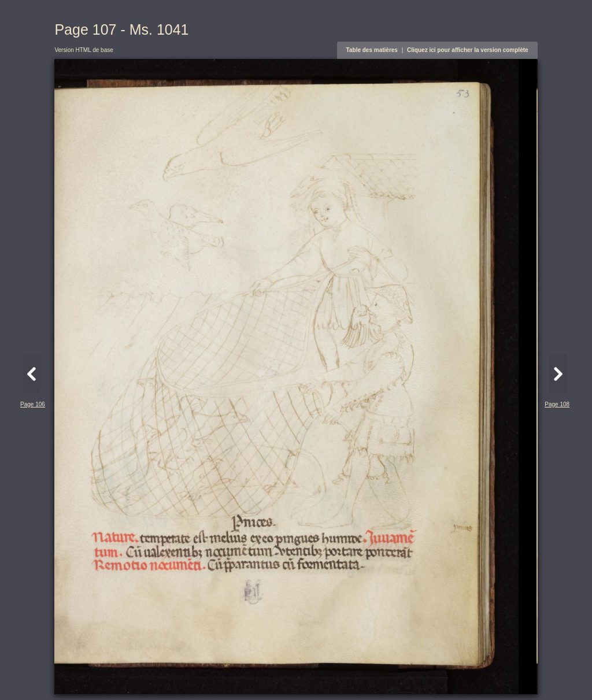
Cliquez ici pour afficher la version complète (468, 50)
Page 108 (557, 404)
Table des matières (372, 50)
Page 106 (33, 404)
